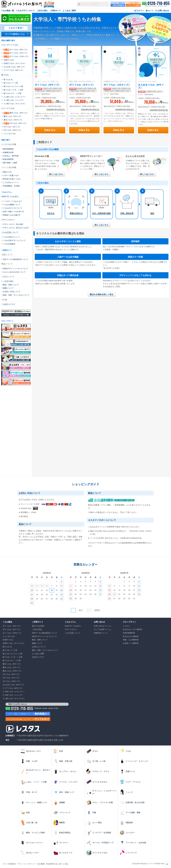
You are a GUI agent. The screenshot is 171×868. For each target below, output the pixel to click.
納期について (8, 288)
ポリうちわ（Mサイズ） (48, 85)
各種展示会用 (8, 152)
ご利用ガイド (55, 11)
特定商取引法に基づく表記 (57, 864)
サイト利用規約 (9, 864)
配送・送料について (11, 285)
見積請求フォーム (101, 633)
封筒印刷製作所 (129, 633)
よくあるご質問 (69, 11)
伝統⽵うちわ (9, 60)
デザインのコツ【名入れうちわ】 (16, 228)
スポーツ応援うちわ (11, 175)
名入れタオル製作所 (131, 636)
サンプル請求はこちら (15, 34)
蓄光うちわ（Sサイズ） (13, 116)
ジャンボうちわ (9, 134)
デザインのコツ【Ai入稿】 (13, 224)
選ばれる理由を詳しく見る (102, 294)
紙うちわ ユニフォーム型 (13, 86)
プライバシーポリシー (26, 864)
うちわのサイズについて (13, 208)
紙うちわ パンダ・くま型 (13, 90)
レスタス (126, 626)
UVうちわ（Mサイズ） (15, 123)
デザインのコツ (8, 220)
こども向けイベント (11, 182)
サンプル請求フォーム (102, 629)
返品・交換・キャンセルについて (16, 295)
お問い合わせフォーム (102, 626)
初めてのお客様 (38, 626)
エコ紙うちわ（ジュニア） (14, 100)
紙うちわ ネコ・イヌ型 (12, 93)
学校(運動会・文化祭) (11, 186)
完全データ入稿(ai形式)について (16, 259)
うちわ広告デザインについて (14, 240)
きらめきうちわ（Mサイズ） (14, 67)
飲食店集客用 (8, 159)
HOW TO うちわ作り (10, 197)
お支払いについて (39, 647)
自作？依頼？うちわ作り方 (13, 212)
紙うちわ (5, 75)
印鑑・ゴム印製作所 (131, 640)
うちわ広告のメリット (12, 237)
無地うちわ (7, 172)
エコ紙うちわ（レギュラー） (15, 97)
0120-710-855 (159, 3)
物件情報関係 (8, 149)
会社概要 (41, 864)
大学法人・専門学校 (11, 156)
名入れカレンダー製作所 (132, 629)
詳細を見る (50, 130)
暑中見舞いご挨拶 (10, 163)
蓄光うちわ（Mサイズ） (16, 113)
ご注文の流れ (42, 11)
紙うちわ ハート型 (10, 83)
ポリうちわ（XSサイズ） (117, 85)
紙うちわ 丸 (8, 80)
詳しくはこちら (56, 174)
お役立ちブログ (9, 304)
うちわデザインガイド (25, 11)
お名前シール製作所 (131, 643)
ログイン (141, 11)
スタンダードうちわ (10, 45)
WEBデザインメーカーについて (15, 269)
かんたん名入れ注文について (14, 272)
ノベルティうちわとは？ (13, 201)
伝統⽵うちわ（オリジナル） (15, 63)
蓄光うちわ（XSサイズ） (13, 120)
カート (151, 11)
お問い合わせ (163, 11)
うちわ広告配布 (9, 244)
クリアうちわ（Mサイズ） (14, 70)
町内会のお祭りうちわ (12, 179)
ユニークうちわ (8, 108)
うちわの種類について (12, 205)
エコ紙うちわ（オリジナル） (15, 104)
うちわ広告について (10, 232)
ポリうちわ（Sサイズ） (82, 85)
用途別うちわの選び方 (12, 215)
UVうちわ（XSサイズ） (13, 130)
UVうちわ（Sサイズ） (12, 127)
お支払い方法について (12, 292)
